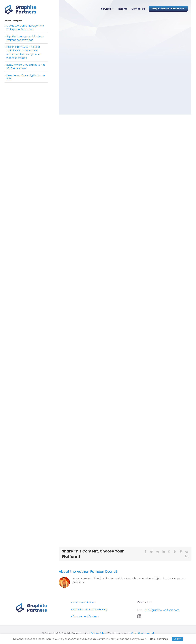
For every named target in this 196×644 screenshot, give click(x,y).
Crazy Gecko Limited (142, 633)
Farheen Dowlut (104, 572)
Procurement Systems (86, 616)
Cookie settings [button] (159, 639)
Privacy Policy (98, 633)
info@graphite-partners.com (162, 610)
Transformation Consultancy (90, 609)
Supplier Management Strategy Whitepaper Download (25, 38)
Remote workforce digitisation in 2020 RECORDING (26, 67)
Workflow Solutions (84, 603)
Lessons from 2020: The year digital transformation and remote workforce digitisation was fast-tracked (24, 52)
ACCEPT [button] (177, 639)
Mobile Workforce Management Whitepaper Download (25, 28)
